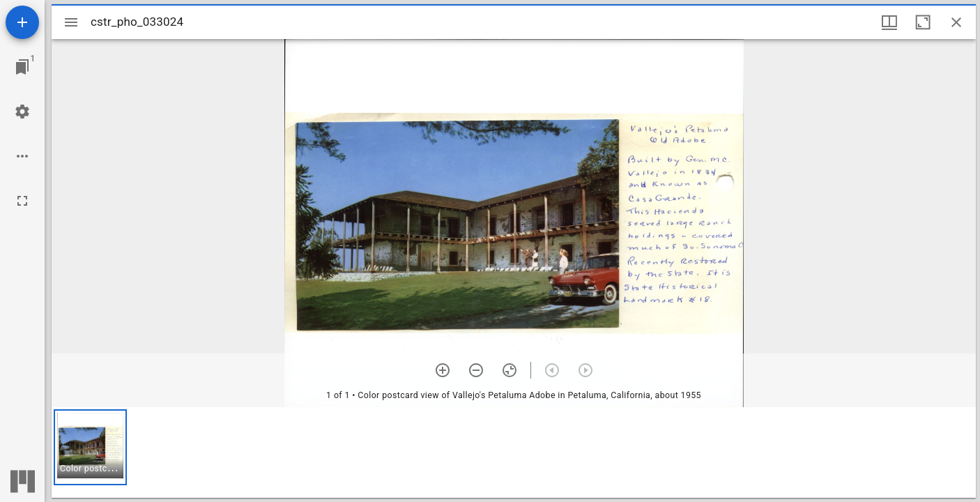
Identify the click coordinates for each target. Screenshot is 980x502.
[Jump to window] (22, 67)
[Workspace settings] (22, 112)
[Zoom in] (443, 370)
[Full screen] (22, 201)
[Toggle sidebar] (71, 22)
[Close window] (956, 22)
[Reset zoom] (510, 370)
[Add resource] (22, 22)
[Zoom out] (476, 370)
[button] (90, 447)
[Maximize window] (923, 22)
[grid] (514, 452)
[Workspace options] (22, 156)
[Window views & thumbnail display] (889, 22)
